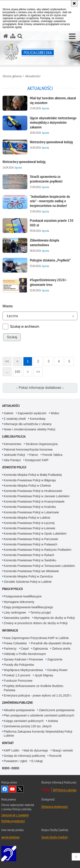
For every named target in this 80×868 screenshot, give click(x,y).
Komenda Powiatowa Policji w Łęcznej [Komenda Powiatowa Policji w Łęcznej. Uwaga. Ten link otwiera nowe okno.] (29, 523)
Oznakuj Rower (57, 670)
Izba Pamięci (12, 460)
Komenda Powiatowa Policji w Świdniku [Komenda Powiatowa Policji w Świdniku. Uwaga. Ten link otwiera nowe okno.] (30, 560)
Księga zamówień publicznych (24, 721)
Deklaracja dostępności (55, 806)
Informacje (10, 630)
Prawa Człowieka (15, 643)
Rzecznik (55, 756)
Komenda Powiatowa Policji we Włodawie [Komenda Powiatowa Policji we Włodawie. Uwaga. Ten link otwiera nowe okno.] (31, 571)
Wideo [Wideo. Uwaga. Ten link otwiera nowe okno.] (55, 413)
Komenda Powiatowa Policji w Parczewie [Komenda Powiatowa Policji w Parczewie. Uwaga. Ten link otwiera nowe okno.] (31, 539)
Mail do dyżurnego (36, 750)
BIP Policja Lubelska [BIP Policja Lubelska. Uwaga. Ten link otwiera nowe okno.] (65, 790)
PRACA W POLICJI (12, 589)
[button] (72, 37)
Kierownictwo (13, 444)
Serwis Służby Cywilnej (55, 837)
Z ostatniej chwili (15, 419)
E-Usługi (37, 761)
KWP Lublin (12, 750)
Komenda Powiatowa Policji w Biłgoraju (30, 480)
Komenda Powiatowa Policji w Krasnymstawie (34, 501)
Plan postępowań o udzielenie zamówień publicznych (39, 715)
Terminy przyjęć (41, 612)
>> (37, 370)
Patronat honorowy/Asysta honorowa (28, 449)
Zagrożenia (55, 659)
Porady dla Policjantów (19, 665)
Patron (34, 455)
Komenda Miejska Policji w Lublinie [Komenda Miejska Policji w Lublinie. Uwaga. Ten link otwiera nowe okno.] (27, 518)
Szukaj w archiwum (25, 327)
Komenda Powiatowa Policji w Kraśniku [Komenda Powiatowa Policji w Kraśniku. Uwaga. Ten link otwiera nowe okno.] (30, 507)
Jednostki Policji (15, 455)
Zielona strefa (61, 649)
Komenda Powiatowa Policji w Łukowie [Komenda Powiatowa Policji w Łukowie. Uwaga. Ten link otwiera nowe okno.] (30, 528)
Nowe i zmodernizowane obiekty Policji (30, 429)
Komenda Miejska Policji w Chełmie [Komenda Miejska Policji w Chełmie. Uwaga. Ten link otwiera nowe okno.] (27, 486)
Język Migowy (44, 675)
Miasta (8, 306)
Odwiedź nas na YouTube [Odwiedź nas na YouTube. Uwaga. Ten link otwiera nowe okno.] (12, 789)
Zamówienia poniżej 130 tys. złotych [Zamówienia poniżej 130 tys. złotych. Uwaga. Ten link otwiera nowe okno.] (28, 726)
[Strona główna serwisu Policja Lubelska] (6, 36)
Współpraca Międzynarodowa (23, 670)
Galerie (9, 413)
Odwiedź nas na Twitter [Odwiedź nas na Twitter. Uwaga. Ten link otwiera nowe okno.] (20, 789)
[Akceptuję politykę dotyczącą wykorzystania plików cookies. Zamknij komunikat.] (74, 3)
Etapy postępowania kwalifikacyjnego (28, 607)
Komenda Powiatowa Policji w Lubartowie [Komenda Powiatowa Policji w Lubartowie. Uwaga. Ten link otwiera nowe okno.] (31, 512)
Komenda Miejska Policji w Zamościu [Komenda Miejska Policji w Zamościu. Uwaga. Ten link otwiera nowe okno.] (28, 576)
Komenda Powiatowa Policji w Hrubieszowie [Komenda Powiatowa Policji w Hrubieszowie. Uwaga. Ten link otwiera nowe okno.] (33, 491)
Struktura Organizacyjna (42, 444)
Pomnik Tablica (52, 455)
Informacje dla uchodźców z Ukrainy (28, 424)
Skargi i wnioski (63, 750)
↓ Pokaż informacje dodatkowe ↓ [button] (40, 388)
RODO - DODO (11, 768)
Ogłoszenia (40, 649)
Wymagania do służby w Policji (54, 618)
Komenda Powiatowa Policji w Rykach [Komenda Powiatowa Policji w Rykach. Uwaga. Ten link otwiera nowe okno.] (29, 555)
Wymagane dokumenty (19, 602)
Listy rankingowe (15, 612)
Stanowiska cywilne (17, 618)
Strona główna (12, 76)
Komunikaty (38, 419)
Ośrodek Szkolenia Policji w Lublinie (28, 582)
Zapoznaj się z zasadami (15, 815)
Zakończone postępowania (57, 710)
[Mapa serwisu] (13, 36)
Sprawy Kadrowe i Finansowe (23, 659)
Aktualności (33, 76)
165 (17, 372)
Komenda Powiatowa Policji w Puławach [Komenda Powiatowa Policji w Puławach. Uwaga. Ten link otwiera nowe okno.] (31, 544)
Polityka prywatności (13, 821)
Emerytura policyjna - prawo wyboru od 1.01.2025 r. (38, 695)
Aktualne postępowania (19, 710)
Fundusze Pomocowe (18, 681)
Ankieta (53, 721)
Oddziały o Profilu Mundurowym (25, 654)
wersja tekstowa (10, 837)
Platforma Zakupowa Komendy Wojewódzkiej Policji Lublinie (38, 734)
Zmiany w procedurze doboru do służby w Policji (36, 623)
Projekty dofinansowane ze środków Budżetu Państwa (34, 688)
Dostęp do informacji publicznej (25, 756)
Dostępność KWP (37, 460)
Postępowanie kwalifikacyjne (23, 596)
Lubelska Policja (14, 436)
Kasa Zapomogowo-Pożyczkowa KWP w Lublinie (36, 638)
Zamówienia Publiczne (17, 703)
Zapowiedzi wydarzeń (32, 413)
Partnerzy (10, 649)
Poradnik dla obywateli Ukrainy (51, 643)
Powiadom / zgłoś (16, 761)
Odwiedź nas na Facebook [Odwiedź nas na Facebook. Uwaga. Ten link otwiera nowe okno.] (5, 789)
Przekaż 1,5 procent (17, 675)
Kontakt (8, 743)
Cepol (25, 649)
